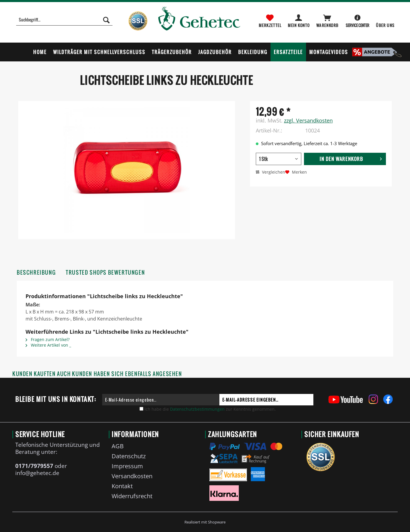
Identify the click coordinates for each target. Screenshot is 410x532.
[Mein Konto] (299, 20)
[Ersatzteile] (288, 52)
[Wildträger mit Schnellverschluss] (99, 52)
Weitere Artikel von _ (48, 345)
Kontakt (122, 486)
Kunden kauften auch (42, 374)
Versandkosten (132, 476)
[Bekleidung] (253, 52)
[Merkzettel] (270, 20)
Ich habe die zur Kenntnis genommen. (210, 409)
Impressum (127, 466)
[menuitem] (64, 23)
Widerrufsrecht (132, 496)
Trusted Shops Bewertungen (105, 272)
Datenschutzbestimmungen (197, 409)
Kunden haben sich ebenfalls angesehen (127, 374)
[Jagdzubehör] (215, 52)
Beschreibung (36, 272)
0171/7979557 (34, 466)
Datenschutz (129, 456)
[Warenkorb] (328, 20)
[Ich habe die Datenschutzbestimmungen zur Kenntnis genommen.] (141, 409)
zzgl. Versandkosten (308, 120)
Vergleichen (270, 172)
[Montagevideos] (329, 52)
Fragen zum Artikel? (48, 339)
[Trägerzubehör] (172, 52)
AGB (118, 446)
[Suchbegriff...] (64, 20)
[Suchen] (106, 20)
